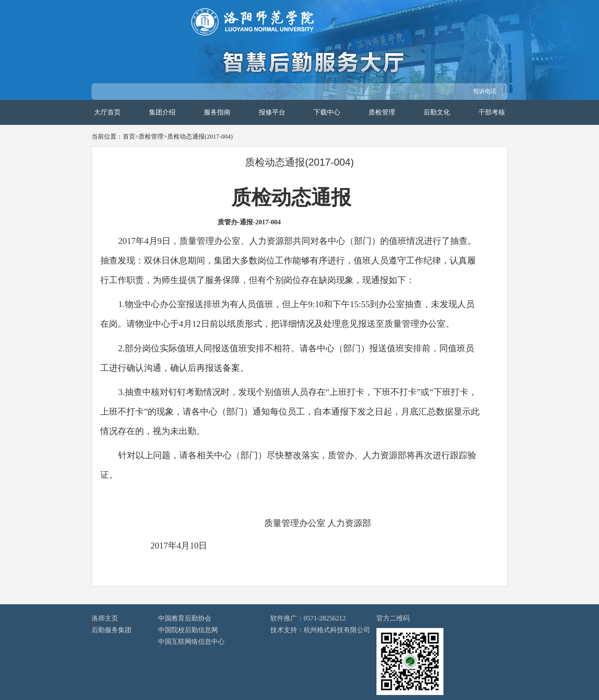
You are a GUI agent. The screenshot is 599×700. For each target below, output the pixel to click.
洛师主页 (105, 618)
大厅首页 (107, 112)
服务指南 (217, 112)
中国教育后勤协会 (185, 618)
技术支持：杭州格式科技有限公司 (320, 630)
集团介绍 (162, 112)
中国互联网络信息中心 (191, 642)
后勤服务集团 (111, 630)
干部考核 (492, 112)
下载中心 (327, 112)
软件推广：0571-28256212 (308, 618)
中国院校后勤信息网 (188, 630)
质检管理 (382, 112)
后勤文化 (437, 112)
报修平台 (272, 112)
